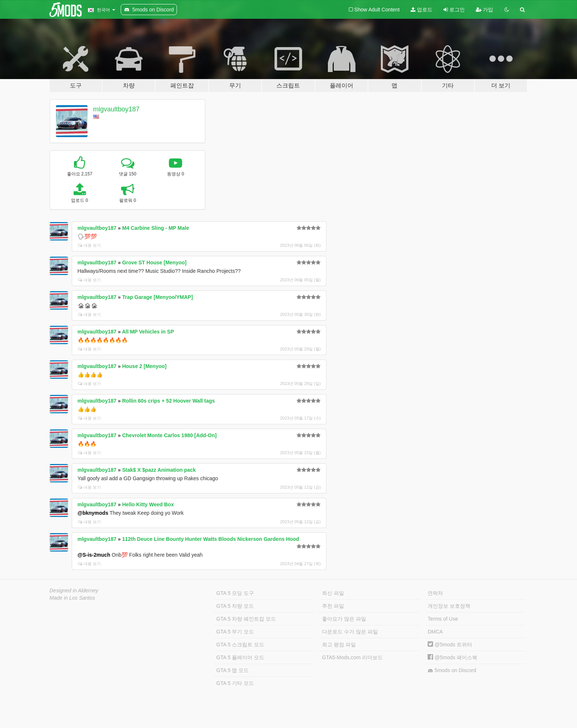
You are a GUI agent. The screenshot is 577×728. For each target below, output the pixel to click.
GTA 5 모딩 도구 (235, 593)
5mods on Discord (452, 670)
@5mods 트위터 (450, 645)
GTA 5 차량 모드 (235, 606)
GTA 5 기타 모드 (235, 683)
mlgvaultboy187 (116, 109)
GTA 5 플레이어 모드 (240, 657)
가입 (485, 10)
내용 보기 (89, 245)
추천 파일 (333, 606)
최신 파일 (333, 593)
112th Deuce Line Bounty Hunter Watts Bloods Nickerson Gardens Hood (211, 539)
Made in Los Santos (72, 598)
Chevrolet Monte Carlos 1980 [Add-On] (169, 435)
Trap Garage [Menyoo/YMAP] (157, 297)
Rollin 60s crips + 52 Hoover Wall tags (169, 401)
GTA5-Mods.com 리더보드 (352, 657)
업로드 (422, 10)
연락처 (435, 593)
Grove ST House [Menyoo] (154, 263)
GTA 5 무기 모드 (235, 632)
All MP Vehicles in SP (148, 332)
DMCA (435, 632)
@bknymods (93, 513)
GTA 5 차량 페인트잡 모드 (246, 619)
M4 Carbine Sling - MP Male (156, 228)
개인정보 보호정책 (449, 606)
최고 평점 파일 (339, 645)
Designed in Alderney (74, 590)
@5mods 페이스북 (452, 657)
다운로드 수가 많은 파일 (350, 632)
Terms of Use (443, 619)
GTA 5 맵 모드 (233, 670)
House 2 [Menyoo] (144, 366)
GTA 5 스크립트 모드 (240, 645)
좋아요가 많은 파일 (344, 619)
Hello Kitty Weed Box (148, 504)
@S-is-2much (94, 555)
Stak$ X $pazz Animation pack (159, 470)
